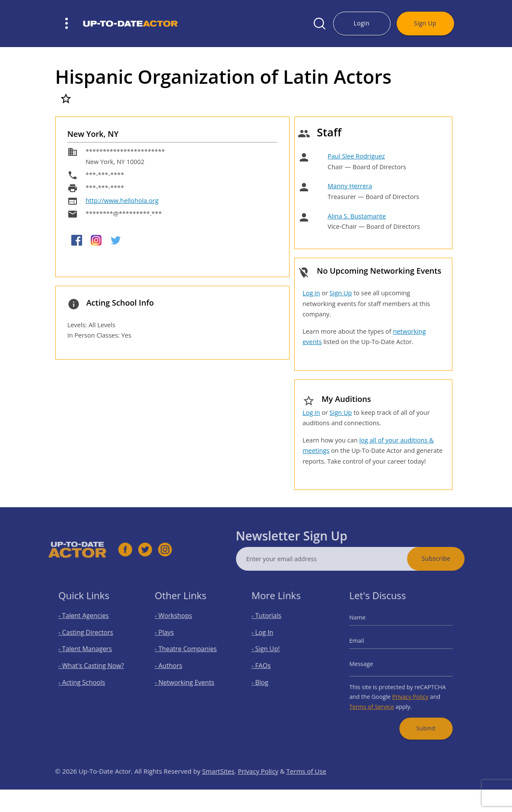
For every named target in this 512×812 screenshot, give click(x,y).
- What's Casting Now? (92, 665)
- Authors (173, 665)
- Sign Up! (270, 651)
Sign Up (425, 23)
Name (365, 625)
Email (364, 644)
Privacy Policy (409, 691)
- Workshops (177, 623)
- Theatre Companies (187, 651)
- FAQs (266, 665)
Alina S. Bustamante (357, 216)
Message (368, 664)
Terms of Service (377, 700)
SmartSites (218, 787)
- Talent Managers (87, 651)
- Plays (169, 637)
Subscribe (452, 558)
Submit (422, 718)
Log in (311, 293)
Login (362, 23)
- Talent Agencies (86, 623)
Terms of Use (306, 787)
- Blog (265, 679)
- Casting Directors (87, 637)
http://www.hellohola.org (122, 201)
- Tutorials (270, 623)
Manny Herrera (350, 186)
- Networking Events (186, 679)
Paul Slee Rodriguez (356, 156)
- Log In (267, 637)
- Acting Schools (84, 679)
